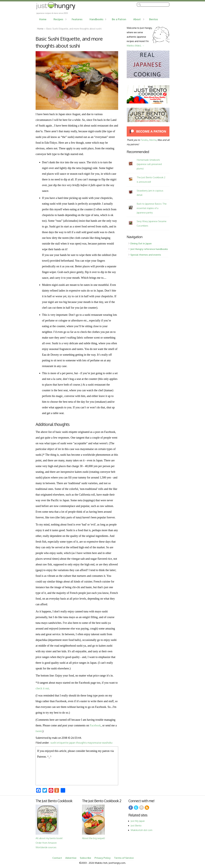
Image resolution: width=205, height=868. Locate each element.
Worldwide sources (46, 847)
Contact (57, 858)
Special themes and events (146, 255)
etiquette (63, 743)
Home (43, 19)
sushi (53, 743)
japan (72, 743)
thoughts (81, 743)
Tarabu (144, 140)
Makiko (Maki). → (136, 46)
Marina (153, 140)
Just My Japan (138, 821)
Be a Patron (119, 19)
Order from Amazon (46, 843)
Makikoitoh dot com (142, 830)
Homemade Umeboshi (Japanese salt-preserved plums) (149, 164)
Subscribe (85, 858)
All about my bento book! (49, 838)
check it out (42, 688)
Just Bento (136, 825)
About (137, 19)
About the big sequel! (93, 838)
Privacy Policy (103, 858)
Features (77, 19)
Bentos (154, 19)
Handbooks (96, 19)
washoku (107, 743)
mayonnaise (94, 743)
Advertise (71, 858)
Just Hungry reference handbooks (149, 249)
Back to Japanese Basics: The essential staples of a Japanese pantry (152, 208)
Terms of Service (124, 858)
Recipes (58, 19)
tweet (39, 731)
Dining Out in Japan (141, 243)
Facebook (95, 725)
